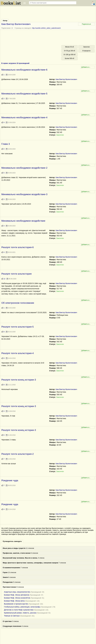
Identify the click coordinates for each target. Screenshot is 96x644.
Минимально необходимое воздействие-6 (24, 70)
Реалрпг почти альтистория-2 (17, 454)
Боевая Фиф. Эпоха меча (14, 601)
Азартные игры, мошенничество (17, 592)
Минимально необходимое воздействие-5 (24, 94)
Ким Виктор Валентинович (66, 79)
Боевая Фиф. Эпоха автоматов (16, 595)
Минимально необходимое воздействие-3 (24, 194)
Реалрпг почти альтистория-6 (17, 247)
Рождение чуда (10, 480)
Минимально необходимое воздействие (23, 221)
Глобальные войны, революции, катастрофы (22, 607)
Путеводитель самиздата (12, 541)
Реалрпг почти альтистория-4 (17, 353)
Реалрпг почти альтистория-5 (17, 327)
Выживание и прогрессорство (16, 604)
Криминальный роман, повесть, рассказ (20, 613)
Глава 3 (6, 144)
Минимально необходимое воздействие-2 (24, 168)
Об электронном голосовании (18, 303)
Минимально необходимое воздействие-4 (24, 117)
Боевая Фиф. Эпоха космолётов (17, 598)
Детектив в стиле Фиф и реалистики (19, 610)
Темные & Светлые (12, 616)
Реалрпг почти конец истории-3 (19, 380)
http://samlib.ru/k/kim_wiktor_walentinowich (46, 28)
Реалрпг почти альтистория (16, 274)
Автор (5, 21)
